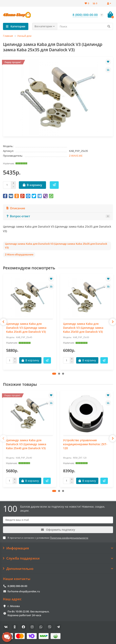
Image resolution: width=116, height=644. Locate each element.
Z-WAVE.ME (76, 156)
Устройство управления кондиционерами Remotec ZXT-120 (85, 444)
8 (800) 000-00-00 (17, 586)
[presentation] (3, 322)
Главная (8, 36)
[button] (54, 374)
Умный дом (24, 36)
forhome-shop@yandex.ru (24, 591)
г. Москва (14, 606)
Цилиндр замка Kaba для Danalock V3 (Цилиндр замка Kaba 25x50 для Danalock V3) (83, 328)
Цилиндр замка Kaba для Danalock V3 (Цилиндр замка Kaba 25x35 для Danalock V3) (56, 246)
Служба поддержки (58, 558)
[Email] (58, 520)
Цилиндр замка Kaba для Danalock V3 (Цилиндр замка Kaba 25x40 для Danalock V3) (26, 444)
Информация (58, 548)
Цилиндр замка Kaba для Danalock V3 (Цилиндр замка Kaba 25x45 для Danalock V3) (26, 328)
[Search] (85, 26)
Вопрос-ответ (58, 216)
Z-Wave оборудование (19, 254)
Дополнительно (58, 569)
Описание (16, 208)
